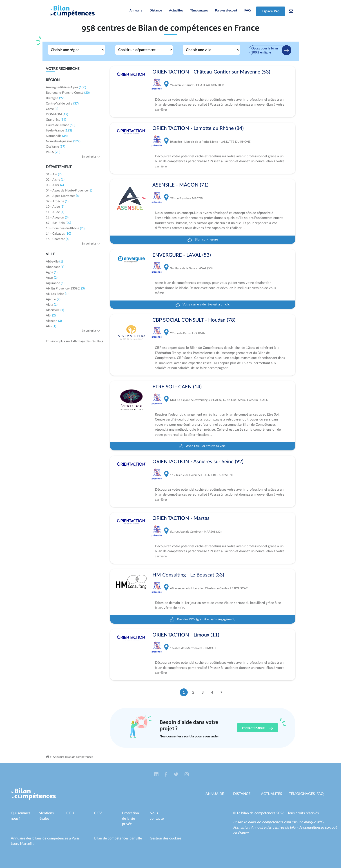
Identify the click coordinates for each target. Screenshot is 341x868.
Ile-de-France (59, 131)
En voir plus (91, 157)
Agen (52, 278)
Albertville (55, 310)
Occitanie (56, 147)
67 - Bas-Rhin (58, 223)
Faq (320, 794)
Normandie (57, 136)
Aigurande (55, 283)
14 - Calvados (58, 234)
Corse (52, 109)
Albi (51, 316)
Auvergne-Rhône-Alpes (66, 87)
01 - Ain (54, 174)
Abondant (55, 267)
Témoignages (199, 11)
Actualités (176, 11)
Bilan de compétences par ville (118, 838)
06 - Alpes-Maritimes (63, 196)
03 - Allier (55, 185)
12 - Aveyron (57, 218)
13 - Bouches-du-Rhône (66, 228)
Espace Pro (271, 11)
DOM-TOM (57, 114)
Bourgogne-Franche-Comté (68, 93)
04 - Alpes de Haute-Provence (69, 191)
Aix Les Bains (57, 294)
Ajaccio (53, 299)
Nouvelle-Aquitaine (63, 141)
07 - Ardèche (57, 201)
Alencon (54, 321)
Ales (51, 326)
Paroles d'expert (226, 11)
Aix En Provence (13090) (65, 289)
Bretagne (55, 98)
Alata (52, 305)
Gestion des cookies (165, 838)
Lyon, (15, 844)
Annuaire (136, 11)
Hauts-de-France (61, 125)
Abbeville (54, 262)
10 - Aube (55, 207)
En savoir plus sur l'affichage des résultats (75, 341)
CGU (70, 813)
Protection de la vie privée (130, 819)
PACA (53, 152)
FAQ (247, 11)
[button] (157, 775)
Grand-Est (56, 120)
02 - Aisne (55, 180)
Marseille (27, 844)
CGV (98, 813)
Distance (156, 11)
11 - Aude (55, 212)
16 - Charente (58, 239)
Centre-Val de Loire (62, 104)
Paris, (76, 838)
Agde (52, 272)
